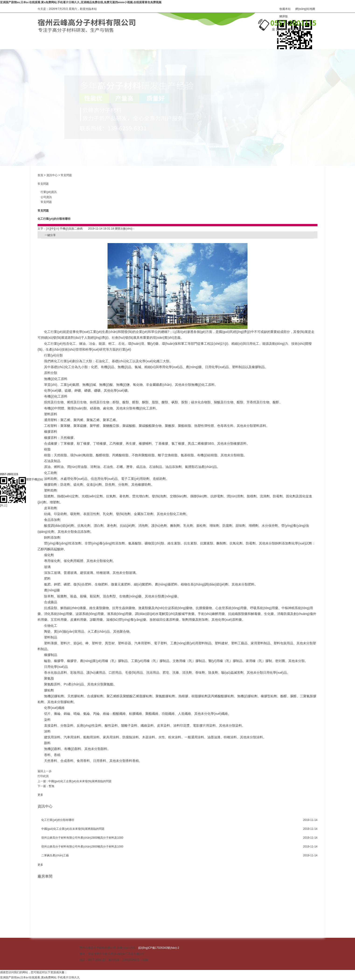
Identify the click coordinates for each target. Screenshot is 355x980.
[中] (53, 229)
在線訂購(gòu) (233, 40)
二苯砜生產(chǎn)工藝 (55, 855)
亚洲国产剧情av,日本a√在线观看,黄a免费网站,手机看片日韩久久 (40, 977)
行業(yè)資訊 (47, 192)
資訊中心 (183, 40)
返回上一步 (45, 771)
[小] (57, 229)
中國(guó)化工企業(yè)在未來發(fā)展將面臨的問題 (80, 781)
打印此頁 (43, 776)
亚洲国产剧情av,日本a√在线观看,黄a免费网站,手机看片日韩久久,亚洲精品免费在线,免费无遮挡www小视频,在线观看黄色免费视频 (81, 2)
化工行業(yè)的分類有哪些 (58, 820)
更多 (40, 795)
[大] (48, 229)
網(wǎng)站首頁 (47, 40)
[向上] (4, 430)
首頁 (40, 175)
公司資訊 (45, 197)
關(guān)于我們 (141, 40)
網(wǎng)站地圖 (305, 9)
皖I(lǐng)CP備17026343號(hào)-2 (159, 948)
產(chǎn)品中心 (94, 40)
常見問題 (66, 175)
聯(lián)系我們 (280, 40)
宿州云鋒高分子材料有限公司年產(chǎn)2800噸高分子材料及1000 (82, 838)
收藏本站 (285, 9)
